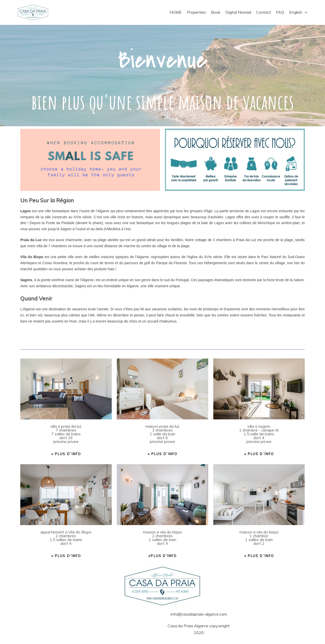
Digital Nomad (238, 12)
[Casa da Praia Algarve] (33, 12)
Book (216, 12)
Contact (264, 12)
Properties (196, 12)
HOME (176, 12)
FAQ (280, 12)
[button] (66, 454)
